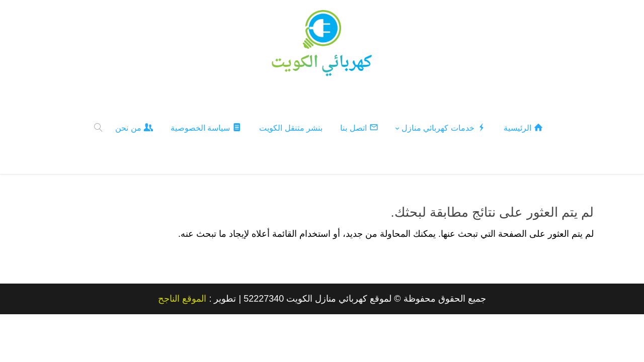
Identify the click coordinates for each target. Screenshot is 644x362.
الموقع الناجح (182, 298)
